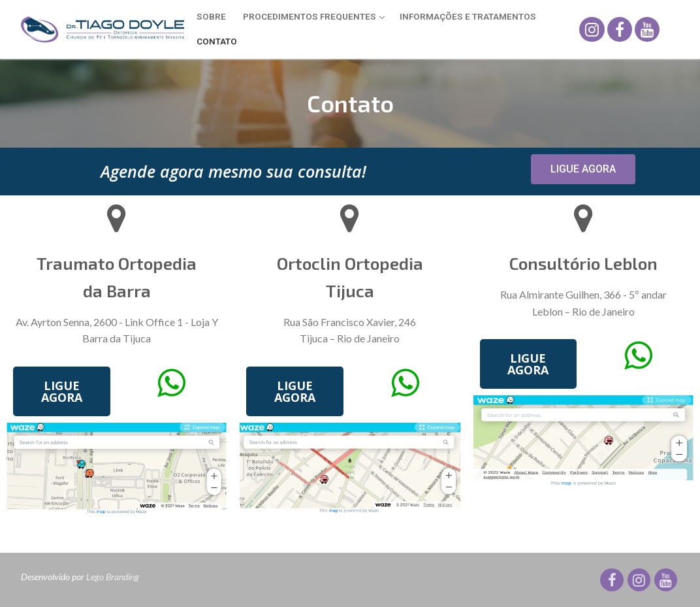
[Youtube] (647, 29)
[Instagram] (592, 29)
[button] (583, 169)
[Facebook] (620, 29)
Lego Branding (113, 577)
